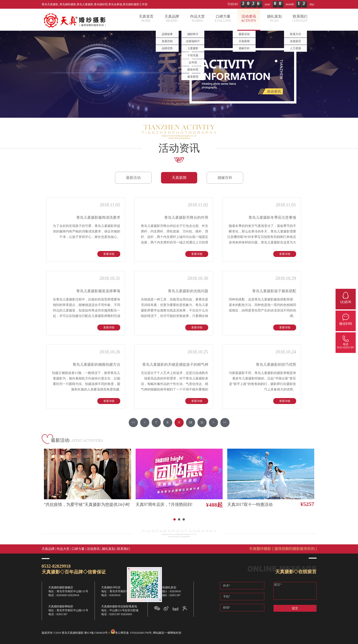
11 (202, 422)
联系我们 (123, 549)
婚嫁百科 (225, 178)
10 (191, 422)
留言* (295, 591)
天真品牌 (48, 549)
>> (225, 422)
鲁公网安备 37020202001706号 (133, 633)
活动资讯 (93, 549)
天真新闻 (179, 178)
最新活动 (133, 178)
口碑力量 (78, 549)
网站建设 (159, 633)
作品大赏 (63, 549)
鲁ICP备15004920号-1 (97, 633)
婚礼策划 (108, 549)
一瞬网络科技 (173, 633)
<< (133, 422)
